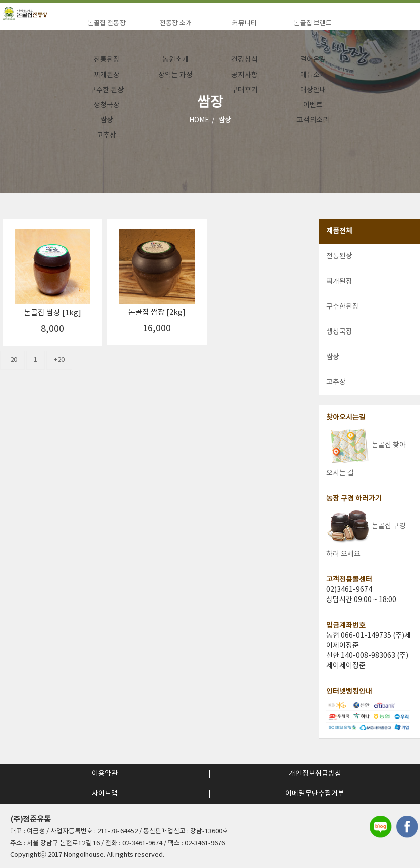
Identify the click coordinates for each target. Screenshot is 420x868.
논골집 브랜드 (313, 23)
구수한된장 (343, 307)
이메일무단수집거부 (315, 794)
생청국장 (107, 105)
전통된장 (107, 60)
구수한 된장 (107, 90)
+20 (59, 360)
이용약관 (105, 774)
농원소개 (175, 60)
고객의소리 (313, 120)
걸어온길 (313, 60)
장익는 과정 (175, 75)
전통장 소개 (176, 23)
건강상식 (245, 60)
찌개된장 (107, 75)
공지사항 (245, 75)
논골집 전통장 (107, 23)
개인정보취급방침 (315, 774)
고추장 (107, 136)
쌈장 (107, 120)
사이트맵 (105, 794)
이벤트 (313, 105)
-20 (12, 360)
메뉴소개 (313, 75)
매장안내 (313, 90)
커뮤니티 (245, 23)
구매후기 (245, 90)
